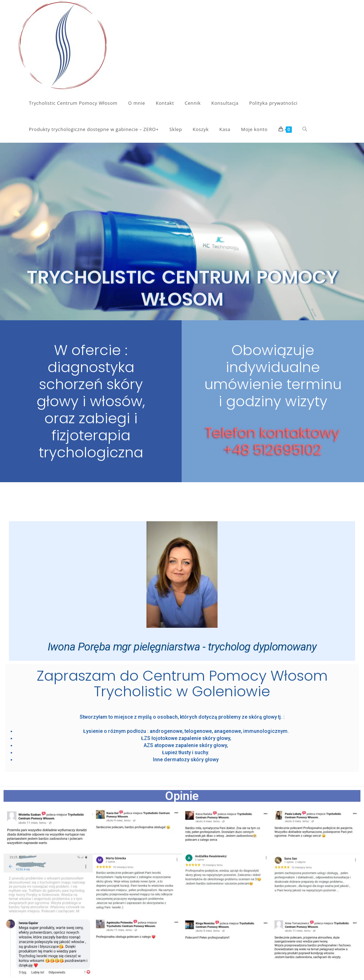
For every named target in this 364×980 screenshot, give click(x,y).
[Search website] (305, 129)
